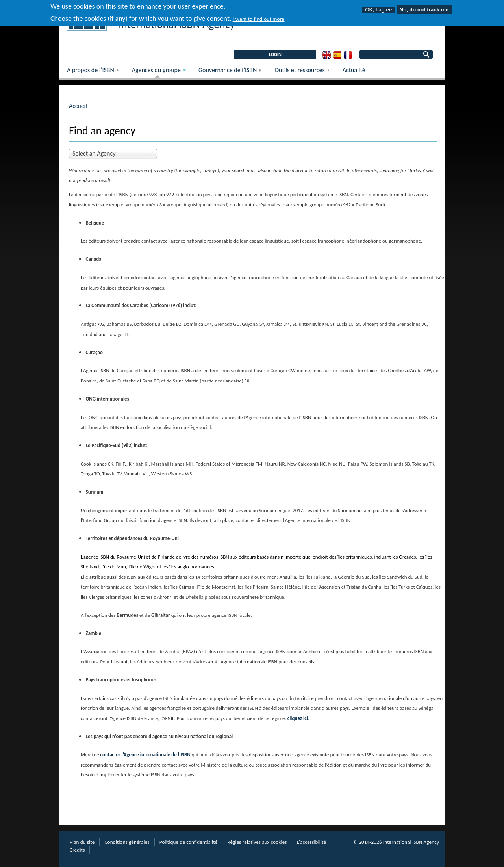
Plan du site (82, 842)
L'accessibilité (312, 842)
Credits (77, 850)
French (348, 55)
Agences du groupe (155, 72)
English (327, 55)
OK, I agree (378, 7)
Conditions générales (127, 842)
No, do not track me (424, 7)
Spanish (337, 55)
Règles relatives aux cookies (257, 842)
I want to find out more (259, 17)
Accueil (78, 106)
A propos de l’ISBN (95, 72)
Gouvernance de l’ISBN (233, 72)
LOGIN (275, 54)
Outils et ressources (304, 72)
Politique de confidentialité (189, 842)
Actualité (354, 70)
